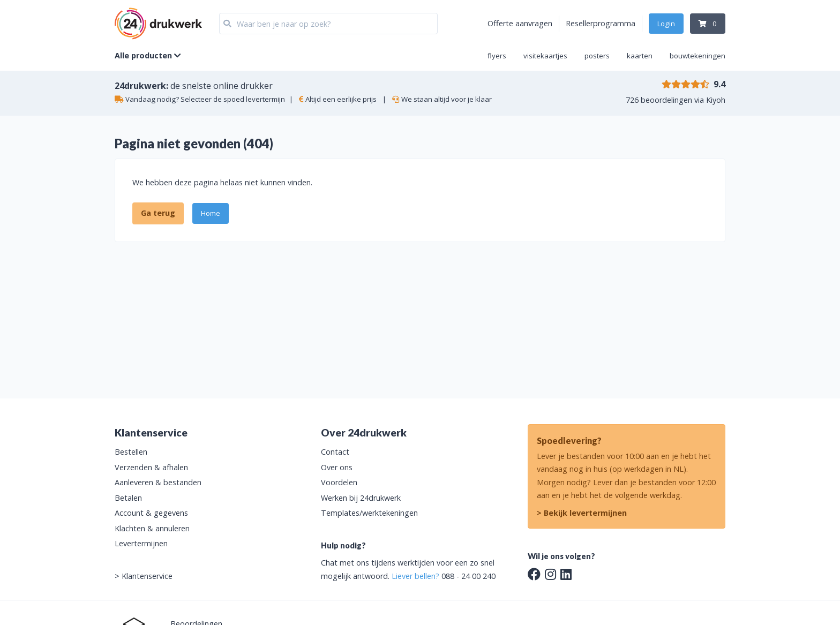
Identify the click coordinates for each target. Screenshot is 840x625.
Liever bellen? (415, 576)
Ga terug (158, 213)
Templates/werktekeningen (369, 513)
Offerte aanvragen (520, 23)
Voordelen (339, 482)
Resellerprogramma (601, 23)
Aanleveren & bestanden (158, 482)
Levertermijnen (141, 543)
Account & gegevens (151, 513)
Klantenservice (147, 576)
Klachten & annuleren (152, 528)
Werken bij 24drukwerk (361, 498)
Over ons (337, 467)
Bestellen (131, 452)
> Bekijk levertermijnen (582, 513)
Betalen (128, 498)
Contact (335, 452)
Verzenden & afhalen (151, 467)
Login (666, 24)
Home (211, 213)
